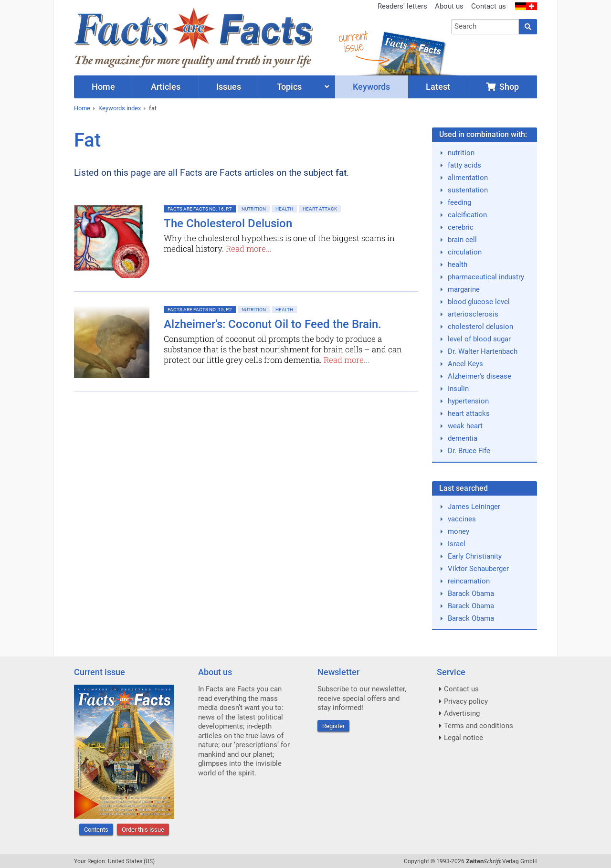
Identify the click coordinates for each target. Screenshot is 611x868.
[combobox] (485, 27)
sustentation (468, 190)
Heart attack (320, 209)
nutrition (461, 153)
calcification (467, 215)
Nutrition (254, 209)
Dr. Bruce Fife (469, 451)
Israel (457, 544)
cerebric (461, 227)
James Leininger (474, 507)
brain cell (462, 240)
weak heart (465, 426)
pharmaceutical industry (486, 277)
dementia (463, 438)
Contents (96, 830)
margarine (464, 289)
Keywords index (120, 108)
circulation (465, 252)
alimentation (468, 178)
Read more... (249, 249)
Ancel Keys (465, 364)
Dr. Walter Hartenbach (483, 351)
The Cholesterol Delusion (228, 223)
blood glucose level (479, 302)
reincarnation (469, 581)
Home (82, 108)
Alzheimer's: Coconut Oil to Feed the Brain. (273, 324)
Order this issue (143, 830)
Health (284, 209)
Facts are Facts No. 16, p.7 (200, 209)
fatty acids (464, 165)
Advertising (462, 713)
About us (449, 6)
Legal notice (464, 738)
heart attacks (469, 413)
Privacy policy (466, 701)
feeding (459, 202)
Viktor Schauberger (478, 569)
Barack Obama (471, 593)
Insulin (458, 389)
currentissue (353, 42)
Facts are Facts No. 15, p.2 (200, 310)
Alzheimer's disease (479, 376)
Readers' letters (402, 6)
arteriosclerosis (473, 314)
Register (333, 726)
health (458, 265)
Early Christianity (475, 556)
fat (153, 108)
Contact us (489, 6)
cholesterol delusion (480, 327)
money (458, 531)
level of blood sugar (479, 339)
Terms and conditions (479, 726)
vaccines (462, 519)
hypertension (468, 401)
